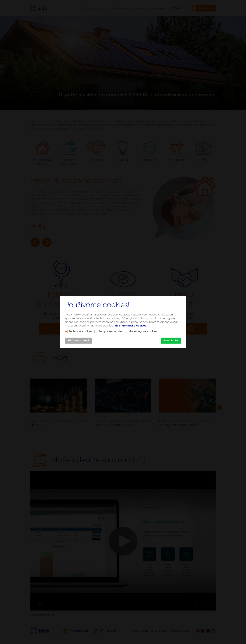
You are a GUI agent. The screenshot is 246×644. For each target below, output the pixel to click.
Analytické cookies (110, 332)
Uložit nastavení (78, 341)
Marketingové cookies (143, 332)
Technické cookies (80, 332)
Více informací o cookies (130, 326)
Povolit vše (171, 341)
